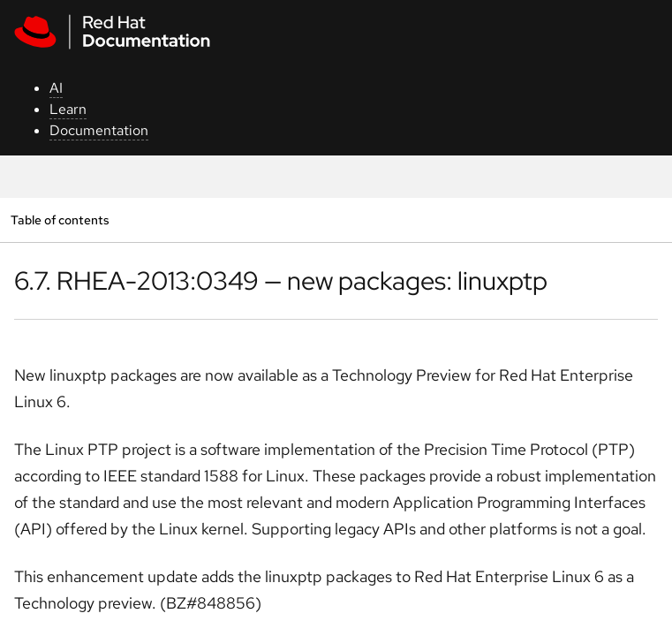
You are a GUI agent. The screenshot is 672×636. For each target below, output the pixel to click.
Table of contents (60, 220)
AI (56, 88)
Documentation (99, 130)
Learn (68, 109)
